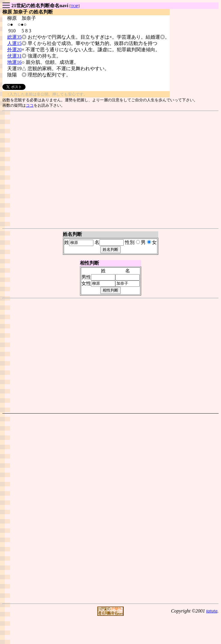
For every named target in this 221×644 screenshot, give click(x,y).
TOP (75, 6)
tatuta (212, 611)
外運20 (14, 50)
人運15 (14, 43)
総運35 (14, 37)
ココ (30, 105)
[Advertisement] (109, 170)
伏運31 (14, 56)
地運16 (14, 62)
